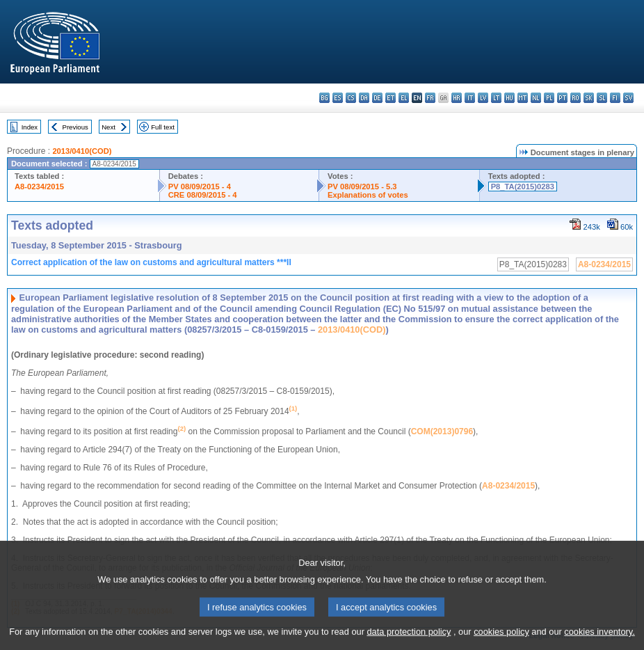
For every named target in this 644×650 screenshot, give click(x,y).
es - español (338, 98)
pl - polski (549, 98)
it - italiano (470, 98)
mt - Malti (523, 98)
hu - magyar (509, 98)
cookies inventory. (599, 640)
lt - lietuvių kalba (496, 98)
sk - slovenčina (589, 98)
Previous (75, 127)
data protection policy (409, 640)
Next (108, 127)
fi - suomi (615, 98)
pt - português (562, 98)
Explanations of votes (368, 195)
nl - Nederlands (536, 98)
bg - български (324, 98)
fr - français (430, 98)
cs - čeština (351, 98)
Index (30, 127)
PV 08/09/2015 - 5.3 (362, 187)
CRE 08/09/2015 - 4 (203, 195)
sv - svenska (628, 98)
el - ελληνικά (404, 98)
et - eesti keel (391, 98)
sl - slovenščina (602, 98)
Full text (163, 127)
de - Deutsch (377, 98)
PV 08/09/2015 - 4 (200, 187)
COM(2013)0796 (442, 431)
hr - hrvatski (457, 98)
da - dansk (364, 98)
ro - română (575, 98)
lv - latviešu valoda (483, 98)
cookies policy (501, 640)
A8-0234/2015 (39, 187)
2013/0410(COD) (82, 151)
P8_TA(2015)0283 (523, 187)
